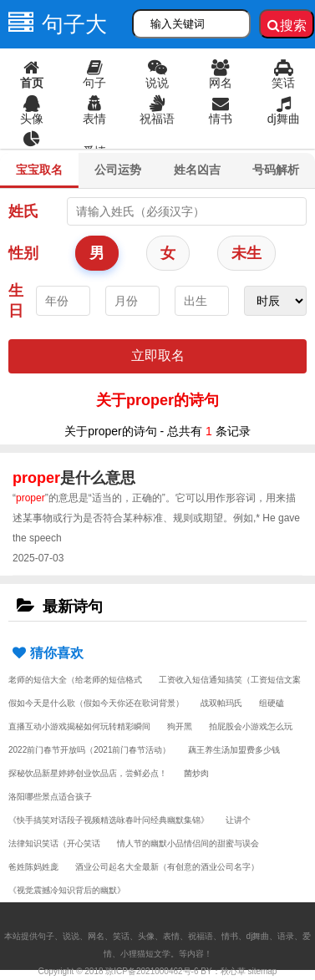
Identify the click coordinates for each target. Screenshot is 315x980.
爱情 (94, 151)
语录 (31, 146)
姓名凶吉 (197, 170)
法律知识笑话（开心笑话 (54, 843)
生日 (16, 301)
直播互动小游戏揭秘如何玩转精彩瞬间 (79, 726)
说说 (157, 74)
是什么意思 (74, 478)
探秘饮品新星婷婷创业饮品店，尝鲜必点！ (88, 773)
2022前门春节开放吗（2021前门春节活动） (90, 750)
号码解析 (276, 170)
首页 (31, 74)
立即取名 (158, 355)
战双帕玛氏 (221, 703)
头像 (31, 110)
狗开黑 (180, 726)
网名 (220, 74)
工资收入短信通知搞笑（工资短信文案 (230, 680)
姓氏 (23, 211)
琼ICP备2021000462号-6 (152, 971)
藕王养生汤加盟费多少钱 (234, 750)
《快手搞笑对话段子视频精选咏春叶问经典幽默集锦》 (109, 820)
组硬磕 (272, 703)
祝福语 (157, 110)
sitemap (262, 971)
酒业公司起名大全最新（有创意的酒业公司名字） (167, 867)
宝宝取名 (39, 170)
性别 (23, 253)
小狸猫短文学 (145, 954)
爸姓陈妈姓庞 (33, 867)
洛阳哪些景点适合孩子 (50, 797)
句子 (94, 74)
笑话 (284, 74)
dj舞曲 (284, 110)
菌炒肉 (196, 773)
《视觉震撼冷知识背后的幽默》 (67, 890)
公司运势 (118, 170)
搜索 (287, 25)
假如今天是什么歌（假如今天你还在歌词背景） (96, 703)
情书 (220, 110)
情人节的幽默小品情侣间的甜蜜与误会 (188, 843)
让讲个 (238, 820)
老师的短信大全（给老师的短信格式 (75, 680)
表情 (94, 110)
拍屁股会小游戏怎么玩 (251, 726)
